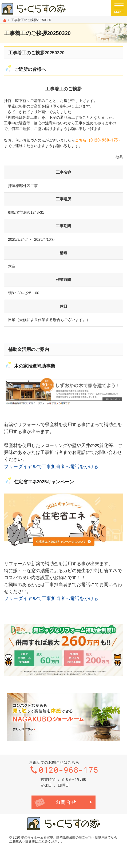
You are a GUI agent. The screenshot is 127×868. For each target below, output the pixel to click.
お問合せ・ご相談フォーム (63, 802)
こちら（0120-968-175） (98, 140)
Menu (119, 8)
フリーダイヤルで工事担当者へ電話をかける (51, 466)
